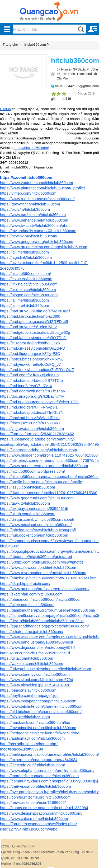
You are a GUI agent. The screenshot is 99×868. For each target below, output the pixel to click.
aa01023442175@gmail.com (77, 86)
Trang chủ (10, 44)
